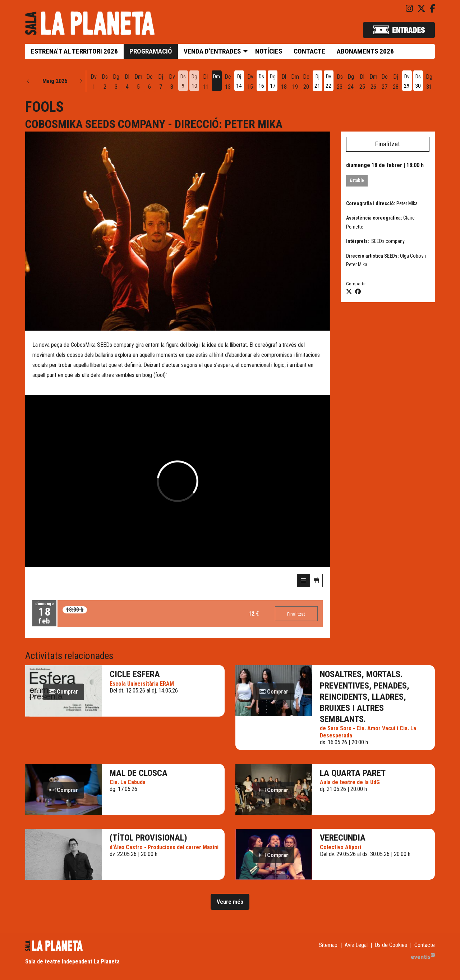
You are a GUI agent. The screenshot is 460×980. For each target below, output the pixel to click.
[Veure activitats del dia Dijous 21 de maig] (318, 82)
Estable (357, 180)
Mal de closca (139, 773)
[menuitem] (409, 9)
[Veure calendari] (316, 581)
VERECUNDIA (343, 838)
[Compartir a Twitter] (349, 292)
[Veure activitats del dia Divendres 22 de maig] (329, 82)
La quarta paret (353, 773)
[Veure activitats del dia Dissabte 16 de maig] (261, 82)
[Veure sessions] (303, 581)
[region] (178, 231)
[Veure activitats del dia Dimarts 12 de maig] (217, 82)
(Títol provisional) (148, 838)
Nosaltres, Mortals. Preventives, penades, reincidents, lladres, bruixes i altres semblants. (365, 697)
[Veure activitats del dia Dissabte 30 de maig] (418, 82)
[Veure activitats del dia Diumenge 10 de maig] (194, 82)
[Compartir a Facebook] (358, 292)
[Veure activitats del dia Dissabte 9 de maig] (183, 82)
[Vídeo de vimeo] (178, 481)
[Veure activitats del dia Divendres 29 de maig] (407, 82)
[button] (28, 81)
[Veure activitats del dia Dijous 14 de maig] (239, 82)
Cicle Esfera (135, 675)
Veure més (230, 902)
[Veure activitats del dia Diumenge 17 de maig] (273, 82)
